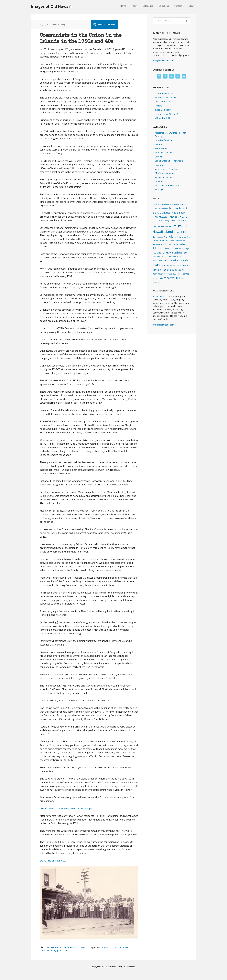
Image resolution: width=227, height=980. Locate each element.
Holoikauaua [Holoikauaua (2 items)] (158, 237)
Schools (159, 157)
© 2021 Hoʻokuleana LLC (53, 867)
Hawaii (105, 953)
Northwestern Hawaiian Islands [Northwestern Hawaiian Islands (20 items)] (170, 260)
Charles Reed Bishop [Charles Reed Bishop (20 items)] (173, 213)
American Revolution (165, 177)
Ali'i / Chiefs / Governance (167, 185)
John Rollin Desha (163, 102)
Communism (115, 953)
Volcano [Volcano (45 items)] (165, 278)
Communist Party (48, 957)
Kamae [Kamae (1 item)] (171, 241)
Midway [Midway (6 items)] (168, 257)
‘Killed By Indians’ (163, 110)
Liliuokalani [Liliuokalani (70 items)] (170, 252)
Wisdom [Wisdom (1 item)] (156, 282)
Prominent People (68, 953)
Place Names (161, 148)
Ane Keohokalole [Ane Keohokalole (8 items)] (178, 204)
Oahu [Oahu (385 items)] (157, 265)
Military (158, 144)
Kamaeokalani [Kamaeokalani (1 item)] (180, 241)
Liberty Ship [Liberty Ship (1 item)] (157, 253)
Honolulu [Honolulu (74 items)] (170, 236)
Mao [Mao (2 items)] (180, 253)
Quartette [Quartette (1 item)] (177, 274)
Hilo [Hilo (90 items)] (184, 232)
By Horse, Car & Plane (165, 97)
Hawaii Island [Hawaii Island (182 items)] (163, 232)
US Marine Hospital (164, 93)
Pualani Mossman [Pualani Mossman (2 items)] (165, 274)
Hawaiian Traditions (164, 140)
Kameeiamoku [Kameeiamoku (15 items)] (160, 244)
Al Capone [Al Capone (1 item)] (165, 205)
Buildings (159, 190)
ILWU (125, 953)
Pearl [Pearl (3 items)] (155, 274)
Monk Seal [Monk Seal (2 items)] (177, 257)
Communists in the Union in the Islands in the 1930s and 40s (84, 42)
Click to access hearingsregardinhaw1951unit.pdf (66, 815)
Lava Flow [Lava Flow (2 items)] (177, 248)
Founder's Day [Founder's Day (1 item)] (158, 221)
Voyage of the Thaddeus (166, 169)
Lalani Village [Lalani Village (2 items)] (167, 248)
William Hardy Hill (163, 118)
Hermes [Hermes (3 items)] (177, 232)
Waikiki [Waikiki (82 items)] (175, 278)
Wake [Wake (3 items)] (183, 278)
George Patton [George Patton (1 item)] (169, 221)
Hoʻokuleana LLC (160, 296)
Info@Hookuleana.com (163, 61)
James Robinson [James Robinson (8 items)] (160, 240)
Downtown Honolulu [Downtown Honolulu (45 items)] (166, 217)
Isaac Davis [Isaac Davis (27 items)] (183, 237)
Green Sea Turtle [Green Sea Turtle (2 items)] (166, 226)
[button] (89, 910)
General (55, 953)
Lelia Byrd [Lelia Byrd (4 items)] (186, 248)
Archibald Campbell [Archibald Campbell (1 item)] (160, 209)
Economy (82, 953)
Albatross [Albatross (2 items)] (157, 205)
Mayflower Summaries (165, 173)
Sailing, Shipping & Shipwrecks (169, 161)
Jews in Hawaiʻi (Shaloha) (166, 114)
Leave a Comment (107, 25)
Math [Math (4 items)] (185, 253)
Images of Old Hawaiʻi (51, 6)
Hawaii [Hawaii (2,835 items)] (180, 226)
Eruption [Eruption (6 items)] (184, 217)
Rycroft (158, 106)
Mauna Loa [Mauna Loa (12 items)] (158, 257)
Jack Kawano (63, 957)
